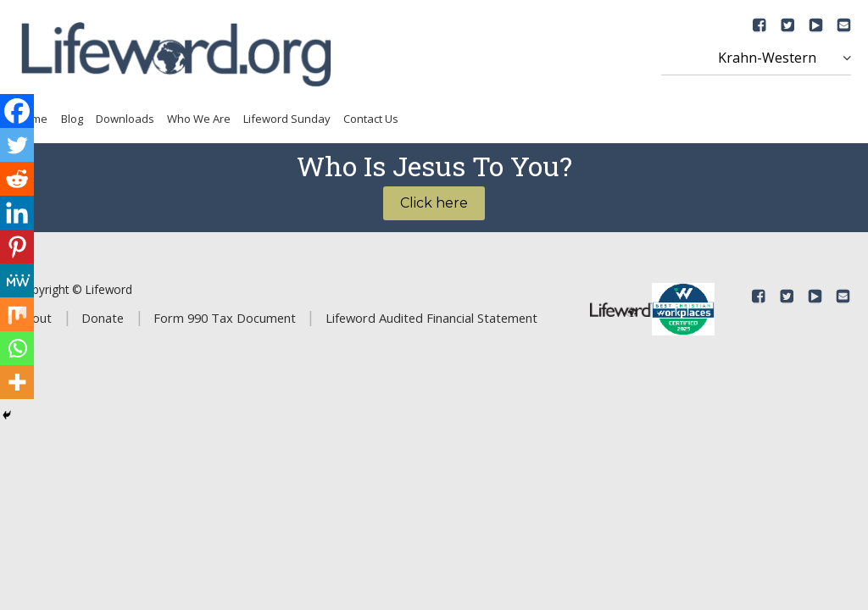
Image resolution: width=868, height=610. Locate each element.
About (34, 318)
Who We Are (199, 119)
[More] (17, 382)
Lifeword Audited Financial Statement (431, 318)
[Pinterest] (17, 247)
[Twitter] (17, 145)
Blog (72, 119)
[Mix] (17, 314)
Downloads (125, 119)
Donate (103, 318)
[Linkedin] (17, 213)
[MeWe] (17, 280)
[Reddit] (17, 179)
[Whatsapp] (17, 348)
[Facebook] (17, 111)
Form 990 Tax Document (225, 318)
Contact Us (371, 119)
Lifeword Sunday (287, 119)
